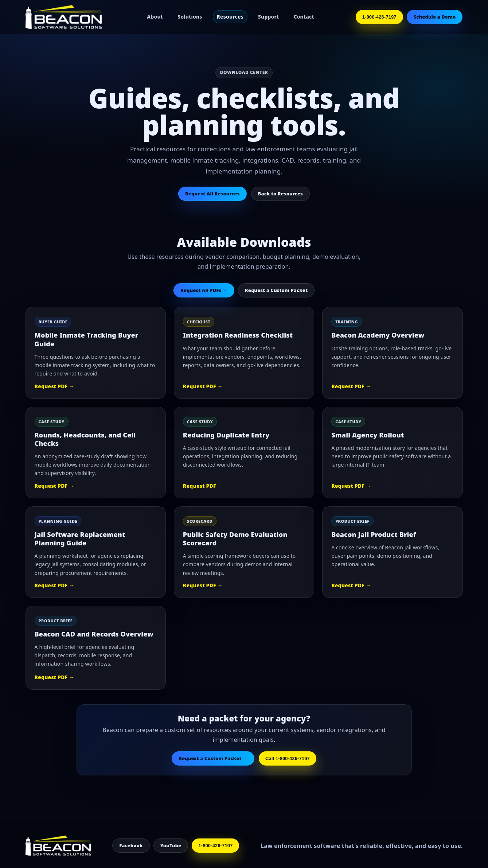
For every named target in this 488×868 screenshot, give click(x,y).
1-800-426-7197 (379, 17)
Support (268, 17)
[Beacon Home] (66, 17)
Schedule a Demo (435, 17)
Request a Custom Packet (276, 290)
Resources (230, 17)
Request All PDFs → (204, 290)
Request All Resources (212, 194)
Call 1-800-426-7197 (288, 758)
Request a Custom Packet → (213, 758)
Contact (304, 17)
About (155, 17)
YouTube (171, 845)
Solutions (190, 17)
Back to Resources (280, 194)
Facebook (131, 845)
